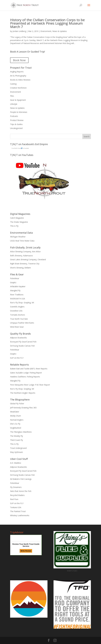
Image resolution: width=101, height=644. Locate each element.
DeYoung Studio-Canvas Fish (22, 346)
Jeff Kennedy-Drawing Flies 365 (23, 408)
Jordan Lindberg (19, 31)
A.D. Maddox (16, 463)
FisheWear (15, 278)
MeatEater (15, 412)
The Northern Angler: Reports (23, 393)
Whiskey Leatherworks (20, 515)
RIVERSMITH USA (18, 299)
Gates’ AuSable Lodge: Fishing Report (26, 373)
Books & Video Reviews (20, 80)
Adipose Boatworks (18, 338)
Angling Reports (17, 72)
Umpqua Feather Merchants (22, 323)
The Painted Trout (18, 511)
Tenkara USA (16, 507)
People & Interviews (19, 112)
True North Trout (16, 148)
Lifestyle (14, 104)
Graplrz (13, 282)
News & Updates (60, 31)
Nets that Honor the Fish (21, 491)
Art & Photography (18, 76)
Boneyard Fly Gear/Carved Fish (23, 342)
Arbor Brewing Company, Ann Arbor (25, 251)
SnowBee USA (16, 311)
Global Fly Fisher (17, 404)
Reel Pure (14, 499)
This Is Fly (14, 444)
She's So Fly (15, 424)
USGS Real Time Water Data (22, 241)
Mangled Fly (15, 290)
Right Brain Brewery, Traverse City (25, 264)
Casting (13, 84)
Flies (12, 96)
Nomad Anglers (17, 420)
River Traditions (17, 295)
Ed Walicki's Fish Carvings (21, 479)
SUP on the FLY (17, 358)
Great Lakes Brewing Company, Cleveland (28, 260)
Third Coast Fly (17, 440)
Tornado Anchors (18, 315)
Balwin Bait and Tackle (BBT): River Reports (29, 369)
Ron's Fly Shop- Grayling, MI (22, 303)
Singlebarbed (16, 428)
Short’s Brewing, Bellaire (20, 268)
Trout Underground (18, 448)
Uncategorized (16, 128)
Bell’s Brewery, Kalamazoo (22, 256)
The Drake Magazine (19, 222)
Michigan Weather (18, 237)
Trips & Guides (16, 124)
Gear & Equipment (18, 100)
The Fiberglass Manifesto (21, 432)
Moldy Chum (16, 416)
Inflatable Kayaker (18, 286)
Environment (46, 31)
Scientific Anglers (17, 307)
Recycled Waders (17, 495)
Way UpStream (17, 452)
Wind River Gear (17, 327)
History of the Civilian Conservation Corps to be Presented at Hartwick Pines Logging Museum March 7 (47, 23)
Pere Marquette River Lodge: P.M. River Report (30, 385)
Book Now (19, 60)
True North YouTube (19, 319)
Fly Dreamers (16, 487)
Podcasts (14, 116)
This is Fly (14, 226)
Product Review (17, 120)
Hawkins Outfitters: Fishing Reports (25, 377)
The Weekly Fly (17, 436)
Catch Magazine (17, 218)
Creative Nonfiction (18, 88)
